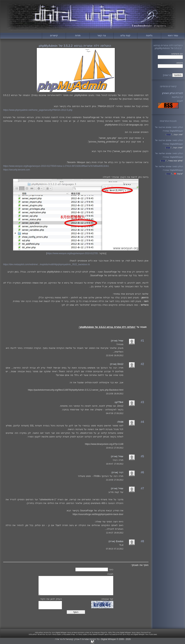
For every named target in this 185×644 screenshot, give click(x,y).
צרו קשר (101, 36)
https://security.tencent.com (17, 170)
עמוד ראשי (173, 36)
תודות (78, 36)
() (169, 135)
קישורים (54, 36)
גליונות (149, 36)
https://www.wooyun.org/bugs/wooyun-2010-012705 (72, 253)
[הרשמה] (167, 75)
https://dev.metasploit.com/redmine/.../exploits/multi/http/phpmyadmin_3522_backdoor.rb (46, 264)
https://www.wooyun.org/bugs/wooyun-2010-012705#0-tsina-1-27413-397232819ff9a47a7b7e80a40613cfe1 (56, 166)
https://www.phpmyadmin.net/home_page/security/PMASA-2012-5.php (38, 110)
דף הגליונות (177, 97)
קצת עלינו (125, 36)
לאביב (180, 101)
